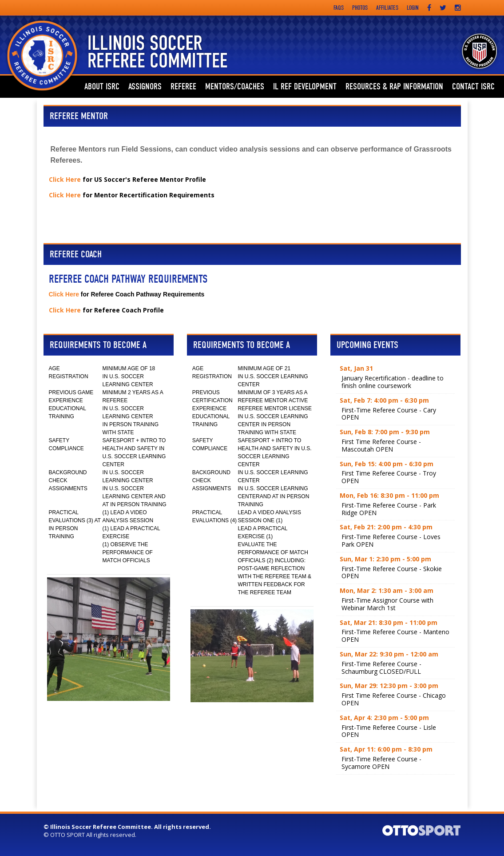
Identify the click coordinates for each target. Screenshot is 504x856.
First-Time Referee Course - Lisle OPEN (389, 731)
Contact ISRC (473, 86)
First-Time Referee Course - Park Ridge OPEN (389, 509)
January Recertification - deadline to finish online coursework (393, 382)
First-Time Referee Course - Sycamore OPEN (381, 763)
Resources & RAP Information (394, 86)
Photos (360, 8)
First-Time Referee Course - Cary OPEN (389, 414)
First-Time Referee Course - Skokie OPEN (392, 572)
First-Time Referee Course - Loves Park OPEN (391, 540)
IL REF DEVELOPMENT (305, 86)
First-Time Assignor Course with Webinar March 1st (387, 604)
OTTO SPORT (67, 835)
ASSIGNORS (145, 86)
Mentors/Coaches (235, 86)
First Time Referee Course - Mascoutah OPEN (381, 445)
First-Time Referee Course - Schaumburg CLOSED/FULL (381, 668)
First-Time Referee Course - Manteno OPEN (395, 636)
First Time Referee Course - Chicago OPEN (394, 699)
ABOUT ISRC (102, 86)
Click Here (65, 179)
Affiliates (387, 8)
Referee (183, 86)
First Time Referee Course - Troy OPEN (389, 477)
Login (413, 8)
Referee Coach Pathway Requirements (128, 279)
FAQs (339, 8)
